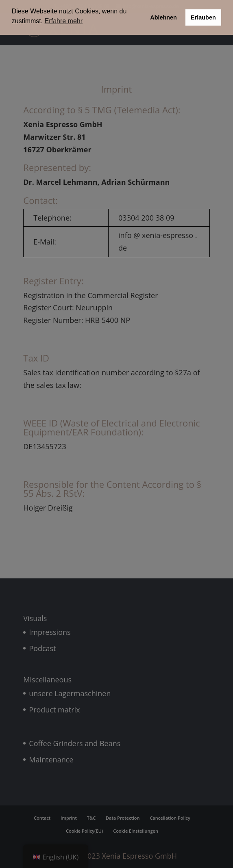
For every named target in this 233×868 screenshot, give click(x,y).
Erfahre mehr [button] (64, 21)
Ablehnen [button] (163, 17)
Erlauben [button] (203, 17)
